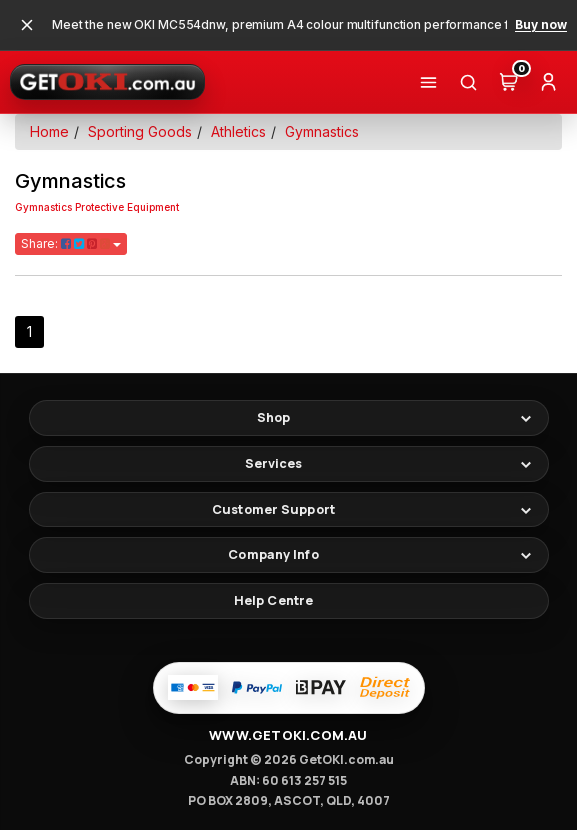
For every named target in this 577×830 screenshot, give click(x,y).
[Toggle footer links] (289, 418)
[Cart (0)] (508, 82)
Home (49, 131)
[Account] (548, 82)
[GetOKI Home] (107, 81)
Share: (71, 243)
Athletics (238, 131)
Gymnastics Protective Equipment (97, 207)
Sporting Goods (140, 131)
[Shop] (428, 82)
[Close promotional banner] (27, 25)
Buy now (541, 25)
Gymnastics (322, 131)
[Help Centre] (289, 601)
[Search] (468, 82)
